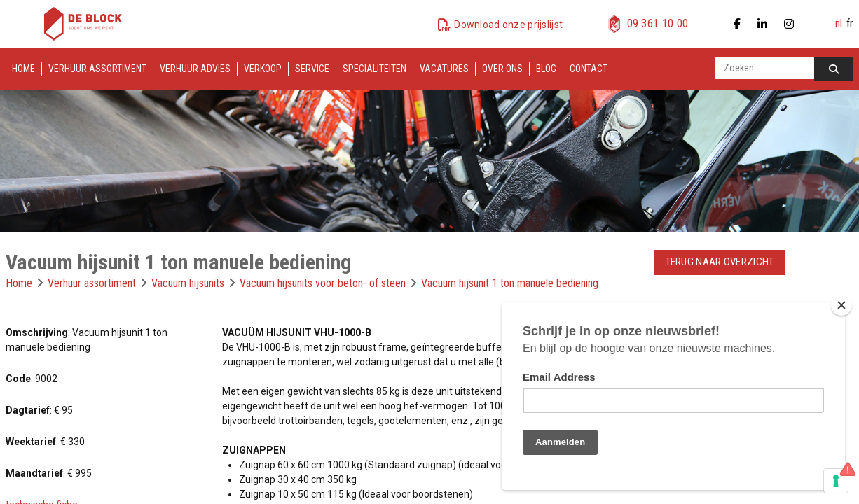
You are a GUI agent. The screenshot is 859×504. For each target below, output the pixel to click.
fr (850, 23)
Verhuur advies (195, 69)
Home (23, 69)
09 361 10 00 (658, 23)
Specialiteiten (374, 69)
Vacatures (444, 69)
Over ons (502, 69)
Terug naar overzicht (720, 262)
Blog (546, 69)
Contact (589, 69)
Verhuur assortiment (97, 69)
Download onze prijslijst (508, 24)
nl (839, 23)
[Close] (841, 305)
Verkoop (263, 69)
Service (312, 69)
